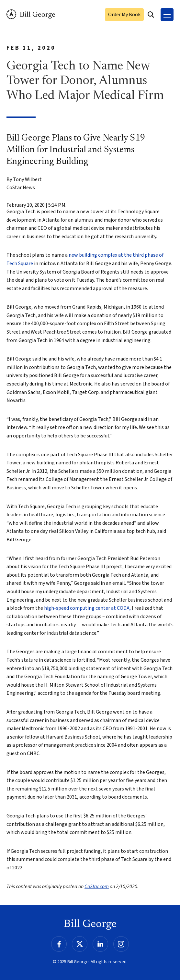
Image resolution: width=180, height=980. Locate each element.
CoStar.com (97, 887)
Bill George (31, 14)
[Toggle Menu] (167, 15)
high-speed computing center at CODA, (87, 608)
